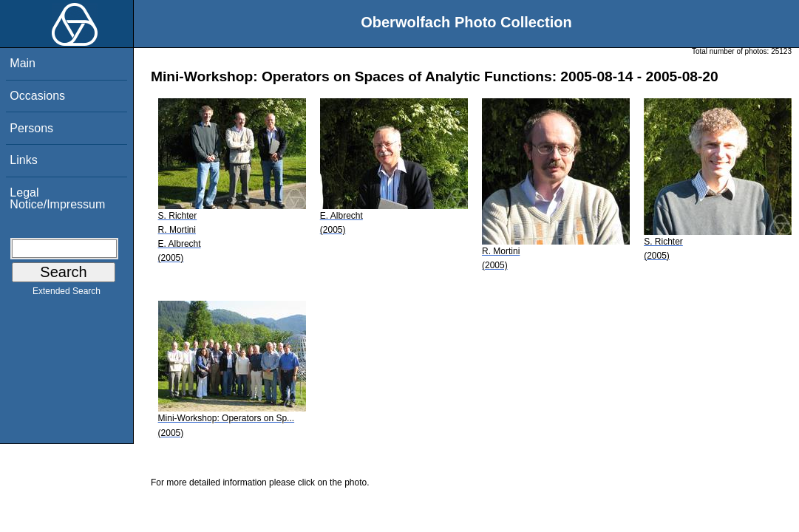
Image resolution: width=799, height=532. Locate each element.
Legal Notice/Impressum (57, 198)
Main (23, 63)
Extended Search (67, 294)
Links (23, 160)
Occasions (37, 96)
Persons (31, 128)
